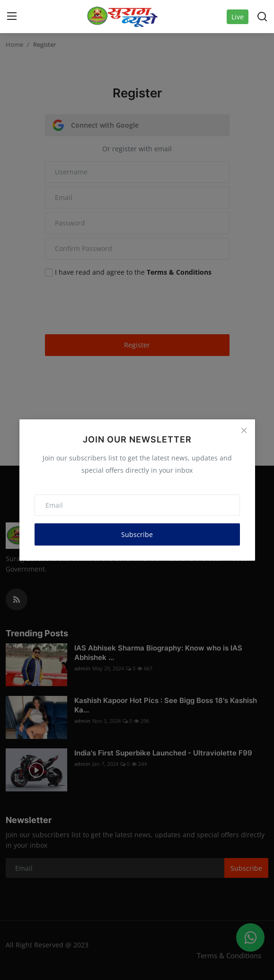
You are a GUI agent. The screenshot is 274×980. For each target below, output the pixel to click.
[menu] (12, 17)
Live (238, 17)
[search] (262, 17)
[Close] (244, 430)
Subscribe (137, 534)
